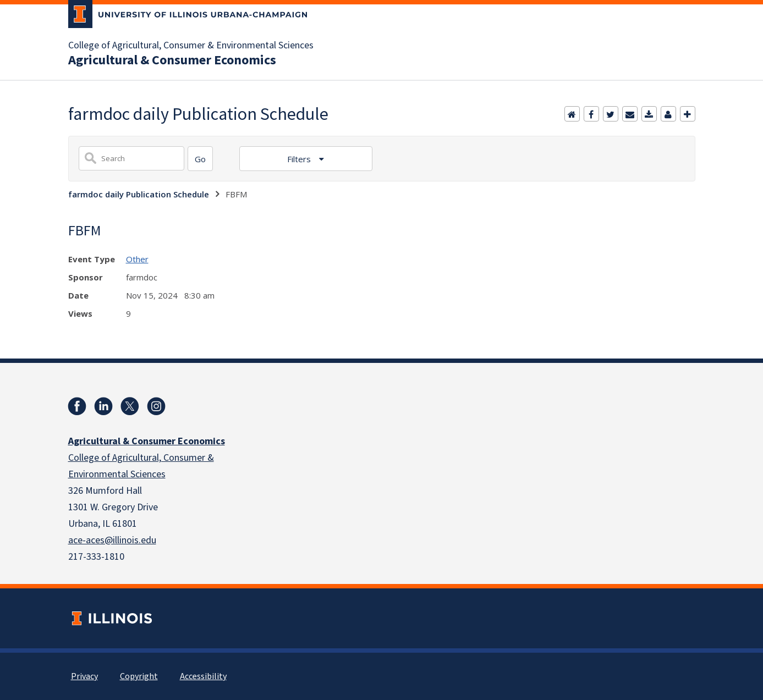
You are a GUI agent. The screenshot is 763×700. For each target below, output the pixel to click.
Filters (300, 159)
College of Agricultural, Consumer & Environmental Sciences (191, 46)
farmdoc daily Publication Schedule (139, 194)
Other (137, 259)
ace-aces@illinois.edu (112, 540)
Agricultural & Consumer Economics (172, 60)
